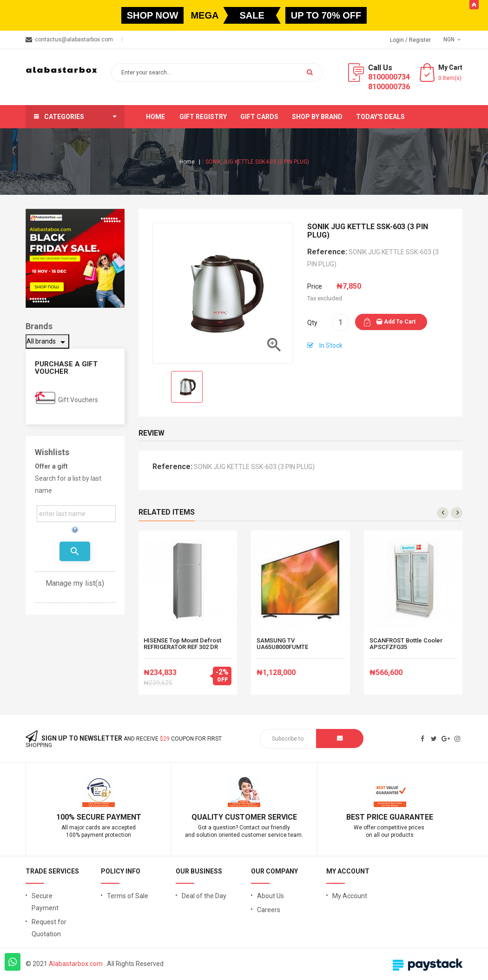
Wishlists (52, 452)
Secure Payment (45, 902)
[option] (187, 387)
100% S (69, 817)
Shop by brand (317, 117)
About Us (270, 896)
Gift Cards (259, 117)
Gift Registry (203, 117)
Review (152, 433)
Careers (269, 910)
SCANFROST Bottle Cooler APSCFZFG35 (406, 644)
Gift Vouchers (78, 400)
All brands (47, 342)
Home (155, 117)
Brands (39, 326)
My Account (350, 896)
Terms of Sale (128, 896)
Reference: (327, 252)
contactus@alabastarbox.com (74, 40)
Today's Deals (380, 117)
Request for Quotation (49, 928)
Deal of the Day (204, 896)
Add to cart (396, 322)
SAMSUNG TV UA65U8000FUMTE (282, 644)
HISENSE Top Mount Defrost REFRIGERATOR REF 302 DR (182, 644)
